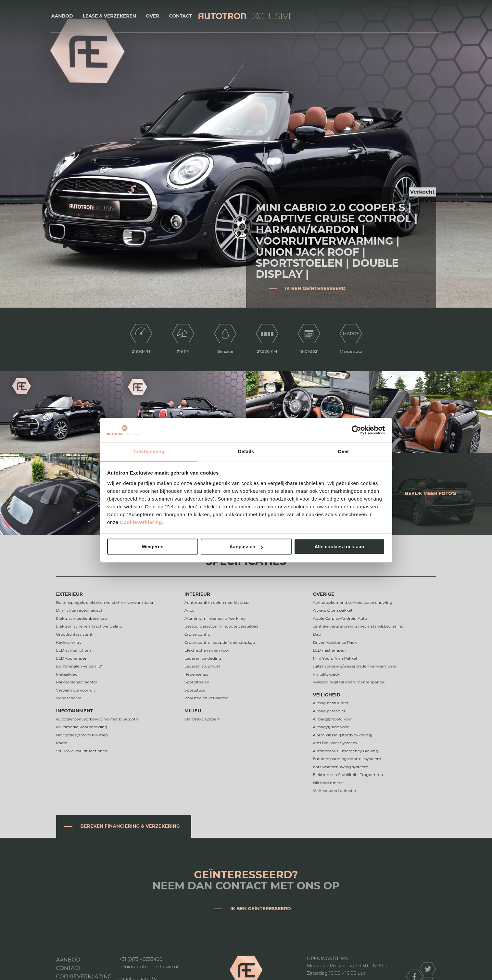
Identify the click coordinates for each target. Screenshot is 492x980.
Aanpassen (246, 547)
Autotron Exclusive (246, 16)
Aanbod (62, 16)
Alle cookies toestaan (339, 547)
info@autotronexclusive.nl (149, 967)
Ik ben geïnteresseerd (315, 288)
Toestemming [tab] (149, 452)
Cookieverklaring (141, 522)
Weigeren (152, 547)
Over (152, 16)
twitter (428, 969)
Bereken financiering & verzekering (130, 826)
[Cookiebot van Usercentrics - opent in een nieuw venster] (356, 430)
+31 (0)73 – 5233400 (141, 959)
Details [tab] (246, 452)
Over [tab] (343, 452)
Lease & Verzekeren (109, 16)
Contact (181, 16)
